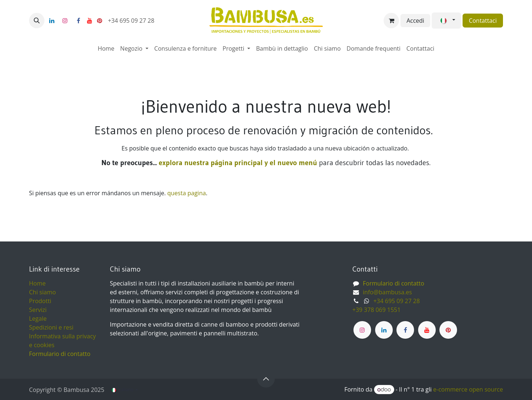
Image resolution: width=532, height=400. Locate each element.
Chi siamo (42, 292)
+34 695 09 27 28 (132, 21)
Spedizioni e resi (51, 327)
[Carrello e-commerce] (391, 21)
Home (37, 283)
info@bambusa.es (388, 292)
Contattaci (483, 21)
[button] (37, 21)
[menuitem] (106, 48)
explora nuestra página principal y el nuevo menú (237, 163)
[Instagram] (65, 21)
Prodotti (40, 301)
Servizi (38, 310)
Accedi (415, 21)
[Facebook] (78, 21)
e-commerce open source (468, 389)
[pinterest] (100, 21)
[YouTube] (90, 21)
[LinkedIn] (52, 21)
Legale (38, 319)
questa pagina (186, 193)
